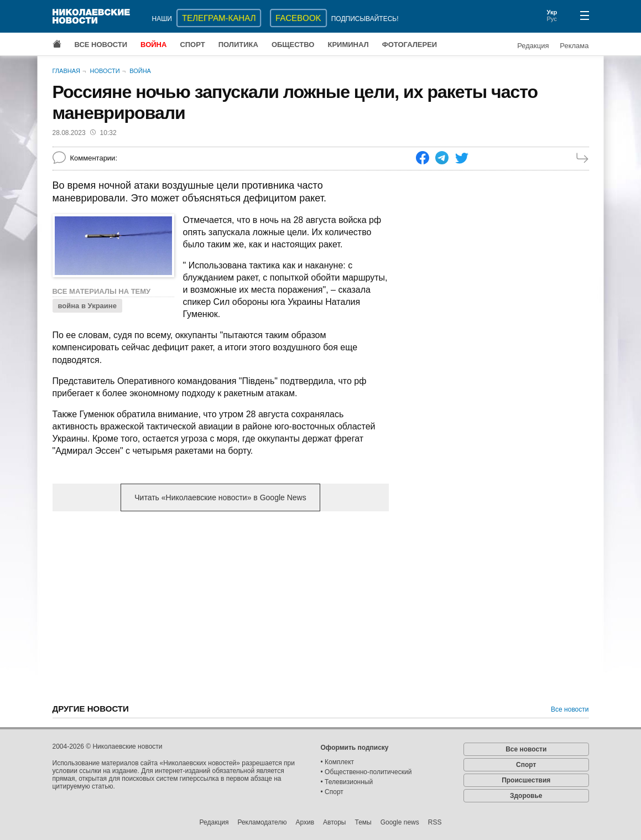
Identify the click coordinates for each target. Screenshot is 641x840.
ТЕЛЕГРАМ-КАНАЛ (219, 18)
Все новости (101, 45)
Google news (400, 822)
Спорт (192, 45)
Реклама (574, 46)
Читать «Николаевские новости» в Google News (220, 497)
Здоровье (526, 796)
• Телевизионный (347, 782)
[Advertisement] (221, 606)
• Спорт (332, 792)
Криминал (348, 45)
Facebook (298, 18)
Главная (66, 71)
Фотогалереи (410, 45)
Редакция (533, 46)
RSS (435, 822)
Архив (305, 822)
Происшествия (526, 780)
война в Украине (87, 306)
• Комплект (338, 762)
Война (153, 45)
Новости (105, 71)
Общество (293, 45)
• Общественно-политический (366, 772)
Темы (363, 822)
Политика (238, 45)
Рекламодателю (262, 822)
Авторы (334, 822)
